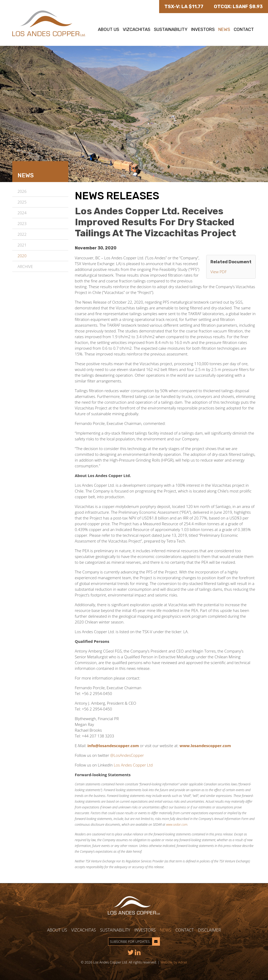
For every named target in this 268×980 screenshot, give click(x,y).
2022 (22, 234)
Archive (25, 266)
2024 (22, 213)
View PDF (219, 272)
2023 (22, 223)
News (224, 29)
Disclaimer (209, 930)
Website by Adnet (174, 962)
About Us (108, 29)
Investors (203, 29)
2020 (22, 256)
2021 (22, 245)
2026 (22, 191)
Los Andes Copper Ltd (133, 765)
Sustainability (171, 29)
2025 (22, 202)
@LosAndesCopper (127, 755)
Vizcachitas (136, 29)
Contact (244, 29)
